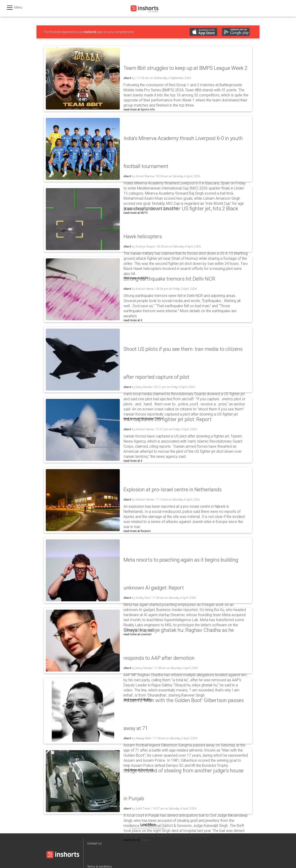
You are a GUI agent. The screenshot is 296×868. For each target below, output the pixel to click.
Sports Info (148, 110)
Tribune (145, 840)
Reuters (146, 531)
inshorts (90, 32)
